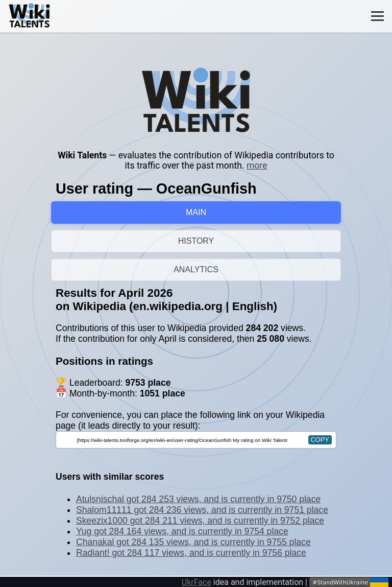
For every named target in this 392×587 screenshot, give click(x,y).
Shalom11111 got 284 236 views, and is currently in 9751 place (202, 510)
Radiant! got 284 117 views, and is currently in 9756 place (191, 553)
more (257, 166)
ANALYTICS (196, 269)
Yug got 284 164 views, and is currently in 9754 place (182, 531)
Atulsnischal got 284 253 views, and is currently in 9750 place (198, 499)
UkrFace (197, 582)
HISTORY (196, 241)
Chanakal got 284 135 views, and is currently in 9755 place (193, 542)
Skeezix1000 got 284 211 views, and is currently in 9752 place (200, 521)
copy (320, 440)
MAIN (196, 212)
